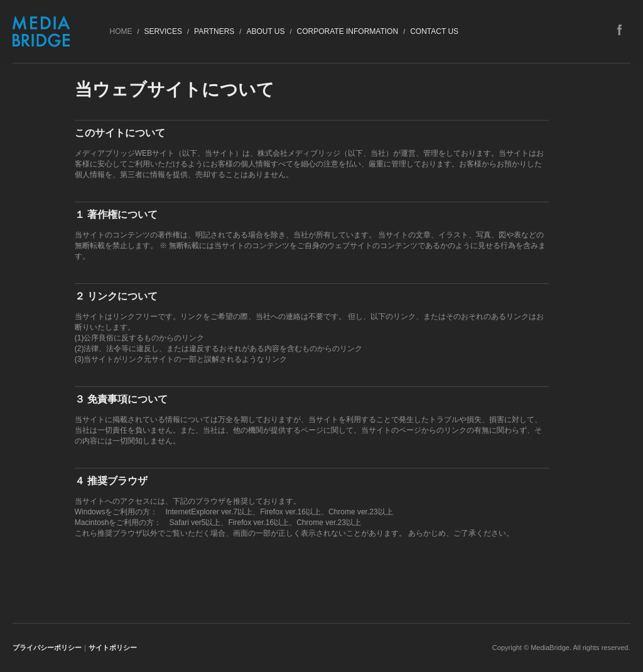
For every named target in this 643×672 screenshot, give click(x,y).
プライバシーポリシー (47, 648)
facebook (619, 30)
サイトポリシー (113, 648)
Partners (214, 31)
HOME (121, 31)
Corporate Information (348, 31)
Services (163, 31)
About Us (265, 31)
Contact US (434, 31)
